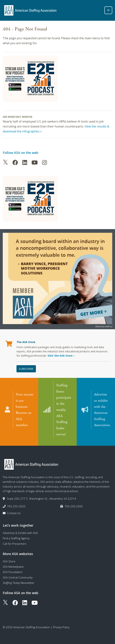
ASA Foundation (13, 569)
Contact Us (14, 510)
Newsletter (19, 580)
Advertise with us (104, 326)
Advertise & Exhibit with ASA (20, 530)
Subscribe (26, 369)
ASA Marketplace (13, 564)
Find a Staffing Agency (16, 536)
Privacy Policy (61, 625)
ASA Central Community (18, 575)
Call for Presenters (15, 541)
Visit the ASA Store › (61, 356)
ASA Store (9, 559)
